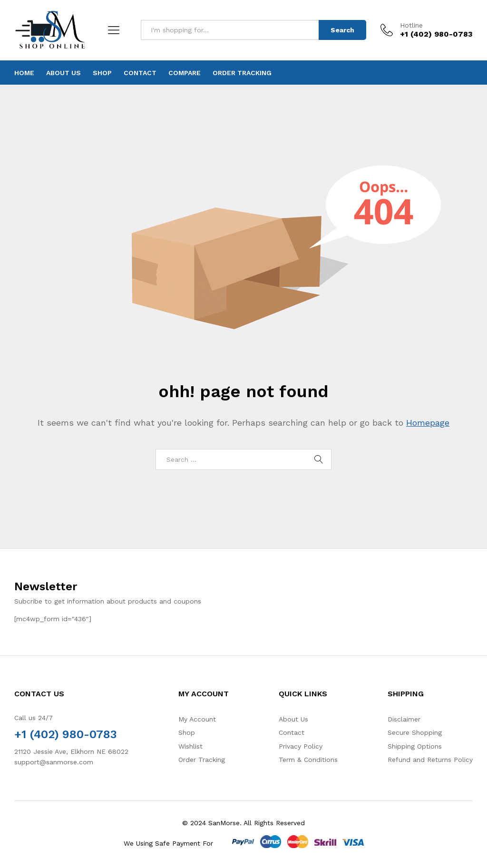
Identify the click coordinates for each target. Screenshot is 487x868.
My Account (197, 719)
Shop (102, 73)
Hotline (411, 25)
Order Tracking (242, 73)
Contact (140, 73)
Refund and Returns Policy (430, 760)
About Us (63, 73)
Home (24, 73)
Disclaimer (404, 719)
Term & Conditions (308, 760)
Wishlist (190, 746)
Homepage (428, 423)
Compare (185, 73)
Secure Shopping (415, 732)
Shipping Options (415, 746)
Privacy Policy (301, 746)
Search (342, 30)
